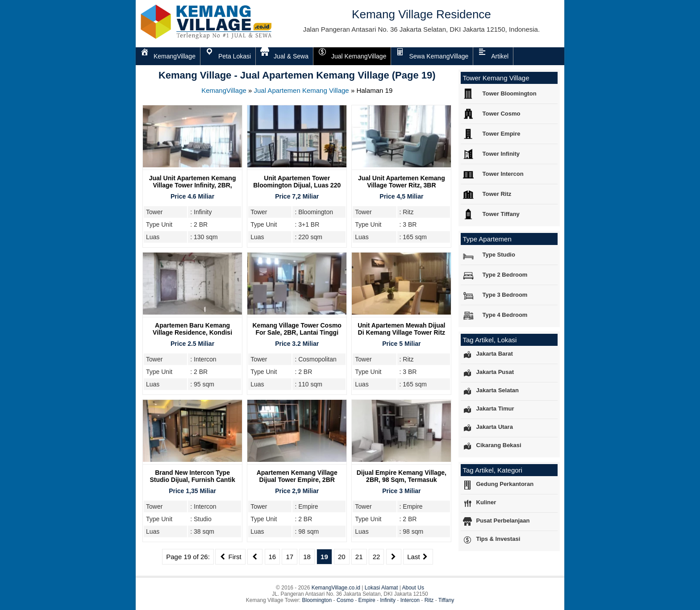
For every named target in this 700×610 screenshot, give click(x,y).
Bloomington (317, 600)
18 (307, 557)
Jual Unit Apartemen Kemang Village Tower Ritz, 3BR (402, 182)
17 (290, 557)
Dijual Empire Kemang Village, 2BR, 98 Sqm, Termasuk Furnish (402, 480)
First (230, 557)
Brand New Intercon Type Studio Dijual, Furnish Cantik (192, 476)
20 (342, 557)
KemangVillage (224, 90)
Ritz (429, 600)
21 (359, 557)
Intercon (410, 600)
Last (418, 557)
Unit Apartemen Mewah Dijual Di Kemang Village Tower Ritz (401, 329)
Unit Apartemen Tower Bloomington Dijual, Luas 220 (297, 182)
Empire (367, 600)
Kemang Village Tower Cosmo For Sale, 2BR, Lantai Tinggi (297, 329)
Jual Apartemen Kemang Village (302, 90)
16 (273, 557)
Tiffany (446, 600)
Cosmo (345, 600)
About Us (413, 588)
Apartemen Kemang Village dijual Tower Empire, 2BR (297, 476)
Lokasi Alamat (381, 588)
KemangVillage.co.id (336, 588)
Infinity (388, 600)
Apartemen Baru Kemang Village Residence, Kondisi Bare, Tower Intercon (192, 332)
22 (377, 557)
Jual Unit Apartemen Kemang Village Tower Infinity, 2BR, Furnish (193, 185)
